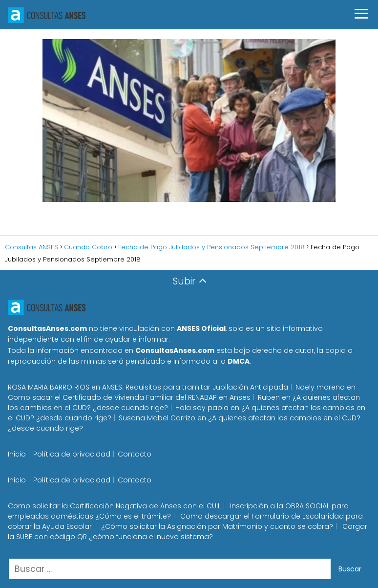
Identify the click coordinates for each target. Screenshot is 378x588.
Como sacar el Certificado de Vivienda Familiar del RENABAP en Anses (129, 397)
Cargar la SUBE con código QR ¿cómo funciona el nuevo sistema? (188, 532)
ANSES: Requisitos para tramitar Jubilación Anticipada (195, 387)
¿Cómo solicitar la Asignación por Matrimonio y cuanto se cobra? (217, 526)
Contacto (135, 454)
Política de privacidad (72, 454)
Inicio (17, 454)
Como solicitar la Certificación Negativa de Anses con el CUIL (114, 506)
